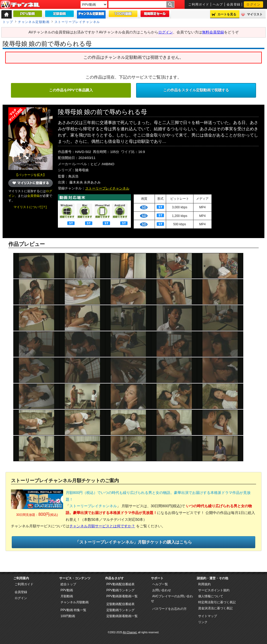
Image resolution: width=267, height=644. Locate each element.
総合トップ (68, 584)
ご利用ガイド (199, 4)
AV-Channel (20, 5)
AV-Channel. (130, 632)
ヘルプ (218, 4)
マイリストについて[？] (30, 207)
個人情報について (211, 596)
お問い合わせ (162, 590)
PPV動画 (67, 590)
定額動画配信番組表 (120, 604)
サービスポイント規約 (214, 590)
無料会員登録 (213, 32)
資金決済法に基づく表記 (215, 608)
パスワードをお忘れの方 (169, 609)
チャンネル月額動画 (75, 602)
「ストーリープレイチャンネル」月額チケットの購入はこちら (133, 542)
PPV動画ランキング (120, 590)
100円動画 (68, 616)
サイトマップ (208, 616)
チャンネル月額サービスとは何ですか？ (102, 526)
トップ (8, 22)
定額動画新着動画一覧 (122, 616)
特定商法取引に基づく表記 (217, 602)
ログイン (253, 4)
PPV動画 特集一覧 (73, 610)
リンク (203, 622)
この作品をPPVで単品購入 (71, 90)
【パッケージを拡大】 (31, 175)
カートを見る (227, 14)
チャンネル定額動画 (34, 22)
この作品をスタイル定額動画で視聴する (196, 90)
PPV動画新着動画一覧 (122, 596)
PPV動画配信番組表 (120, 584)
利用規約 (204, 584)
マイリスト (255, 14)
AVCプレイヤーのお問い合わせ (172, 599)
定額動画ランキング (120, 610)
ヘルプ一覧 (160, 584)
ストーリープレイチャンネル (77, 22)
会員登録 (234, 4)
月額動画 (67, 596)
